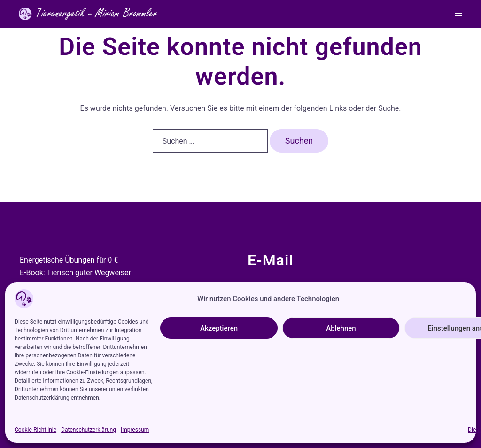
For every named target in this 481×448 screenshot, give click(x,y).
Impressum (135, 430)
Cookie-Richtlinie (35, 430)
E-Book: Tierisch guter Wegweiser (75, 273)
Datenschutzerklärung (89, 430)
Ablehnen (341, 328)
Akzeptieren (219, 328)
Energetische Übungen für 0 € (69, 260)
